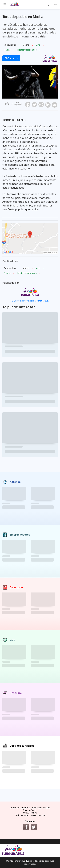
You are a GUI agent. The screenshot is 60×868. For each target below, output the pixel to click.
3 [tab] (30, 97)
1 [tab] (26, 97)
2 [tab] (28, 97)
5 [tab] (34, 97)
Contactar (11, 58)
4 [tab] (32, 97)
